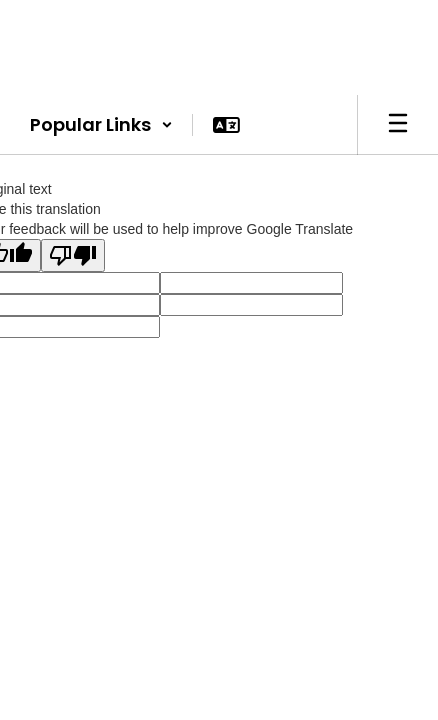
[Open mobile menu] (398, 125)
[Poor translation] (73, 255)
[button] (101, 125)
